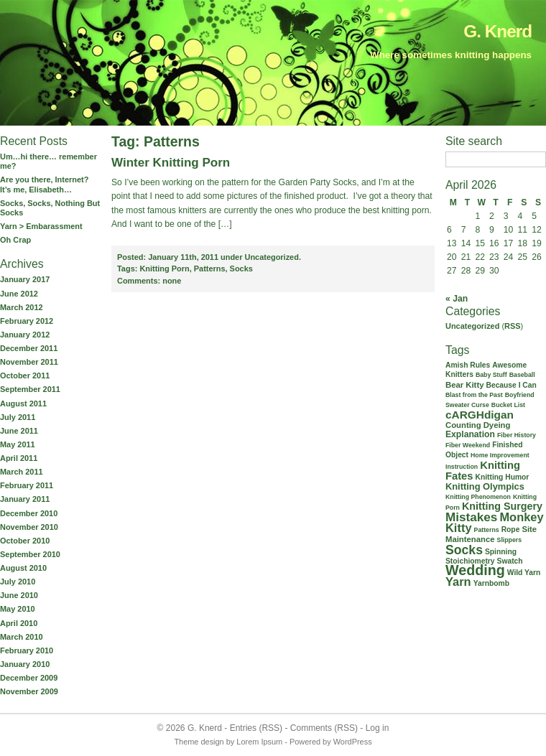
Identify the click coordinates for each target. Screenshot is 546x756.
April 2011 (19, 458)
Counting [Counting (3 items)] (463, 425)
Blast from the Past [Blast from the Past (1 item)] (474, 395)
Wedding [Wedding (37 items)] (475, 570)
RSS (513, 326)
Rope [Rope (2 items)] (511, 529)
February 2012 (27, 321)
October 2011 (25, 375)
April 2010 (19, 623)
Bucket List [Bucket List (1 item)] (508, 405)
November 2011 (29, 362)
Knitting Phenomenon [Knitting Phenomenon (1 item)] (478, 497)
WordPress (353, 742)
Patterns (210, 269)
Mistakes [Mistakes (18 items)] (471, 517)
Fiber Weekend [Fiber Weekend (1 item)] (468, 445)
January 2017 (25, 279)
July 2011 (18, 417)
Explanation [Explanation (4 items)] (470, 434)
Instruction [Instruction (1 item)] (462, 467)
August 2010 (23, 568)
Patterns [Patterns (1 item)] (487, 530)
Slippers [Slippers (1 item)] (510, 540)
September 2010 (30, 554)
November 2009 (29, 691)
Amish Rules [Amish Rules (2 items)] (468, 365)
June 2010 (19, 595)
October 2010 (25, 541)
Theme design (199, 742)
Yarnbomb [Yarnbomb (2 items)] (491, 583)
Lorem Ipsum (259, 742)
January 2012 (25, 335)
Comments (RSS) (324, 728)
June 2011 (19, 431)
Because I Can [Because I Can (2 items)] (511, 385)
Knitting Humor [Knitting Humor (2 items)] (503, 477)
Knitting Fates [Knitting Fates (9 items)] (483, 471)
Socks (241, 269)
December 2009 (29, 678)
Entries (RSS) (256, 728)
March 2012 (22, 307)
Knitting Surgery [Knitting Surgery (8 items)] (502, 506)
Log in (378, 728)
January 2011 (25, 499)
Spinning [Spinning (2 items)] (501, 552)
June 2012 (19, 294)
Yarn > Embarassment (41, 226)
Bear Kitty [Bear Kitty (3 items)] (464, 385)
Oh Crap (15, 240)
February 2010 (27, 650)
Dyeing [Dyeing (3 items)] (497, 425)
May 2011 (18, 444)
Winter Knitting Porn (171, 163)
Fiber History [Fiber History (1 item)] (517, 435)
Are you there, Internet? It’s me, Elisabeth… (44, 184)
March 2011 (22, 472)
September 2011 (30, 389)
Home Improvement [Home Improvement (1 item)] (500, 455)
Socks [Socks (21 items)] (464, 550)
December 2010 (29, 513)
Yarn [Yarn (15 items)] (458, 582)
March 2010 (22, 637)
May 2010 (18, 609)
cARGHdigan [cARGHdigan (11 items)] (480, 415)
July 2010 (18, 582)
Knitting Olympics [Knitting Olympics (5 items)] (485, 486)
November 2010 (29, 527)
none (149, 281)
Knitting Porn (164, 269)
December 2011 (29, 348)
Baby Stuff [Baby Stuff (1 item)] (491, 375)
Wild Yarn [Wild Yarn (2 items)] (524, 573)
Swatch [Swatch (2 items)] (510, 561)
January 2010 (25, 664)
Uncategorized (472, 326)
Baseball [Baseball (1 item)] (522, 375)
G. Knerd (498, 31)
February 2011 (27, 485)
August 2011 (23, 403)
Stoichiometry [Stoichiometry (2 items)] (470, 561)
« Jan (457, 299)
